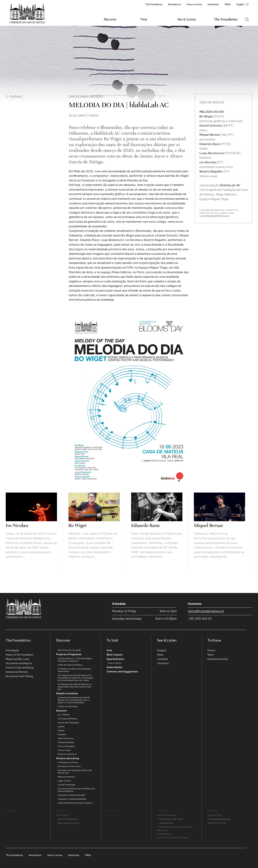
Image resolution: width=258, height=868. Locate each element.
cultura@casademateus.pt (215, 216)
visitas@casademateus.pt (206, 611)
